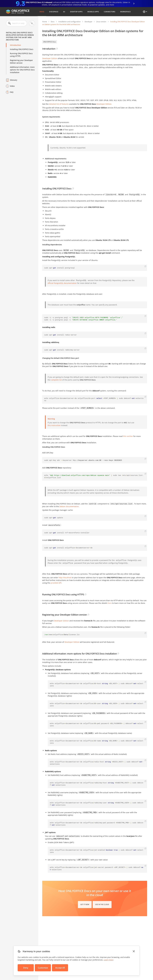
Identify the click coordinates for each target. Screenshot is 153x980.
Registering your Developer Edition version (21, 62)
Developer (88, 22)
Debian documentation (69, 506)
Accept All (60, 968)
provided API (56, 583)
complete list (56, 380)
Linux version (101, 22)
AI (64, 12)
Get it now (85, 904)
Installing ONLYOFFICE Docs (22, 49)
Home (45, 22)
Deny (26, 968)
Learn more (109, 960)
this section (128, 436)
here (110, 603)
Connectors (110, 12)
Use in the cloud (102, 904)
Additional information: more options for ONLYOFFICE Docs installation (22, 70)
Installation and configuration (70, 22)
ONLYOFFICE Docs (50, 42)
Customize (43, 968)
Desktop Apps (76, 12)
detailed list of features (59, 104)
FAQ (12, 92)
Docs (42, 12)
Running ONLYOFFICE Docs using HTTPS (21, 55)
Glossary (14, 80)
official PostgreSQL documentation (62, 283)
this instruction (54, 425)
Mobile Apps (93, 12)
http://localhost (65, 578)
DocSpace (54, 12)
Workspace (125, 12)
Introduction (15, 45)
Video (12, 86)
